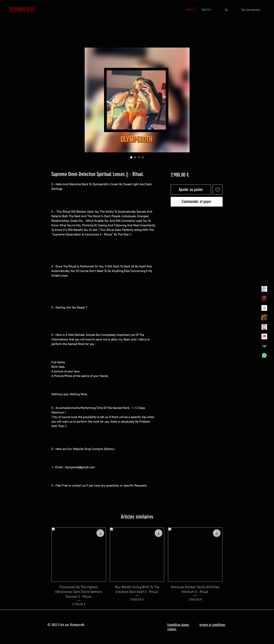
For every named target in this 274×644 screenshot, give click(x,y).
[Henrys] (264, 308)
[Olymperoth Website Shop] (264, 298)
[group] (137, 567)
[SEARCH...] (209, 10)
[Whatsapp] (264, 355)
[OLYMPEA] (264, 327)
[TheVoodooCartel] (264, 317)
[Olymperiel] (264, 289)
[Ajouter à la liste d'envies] (218, 190)
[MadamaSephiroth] (264, 346)
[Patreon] (264, 336)
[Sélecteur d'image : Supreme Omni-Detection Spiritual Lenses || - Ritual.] (131, 157)
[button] (262, 10)
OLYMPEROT (22, 10)
